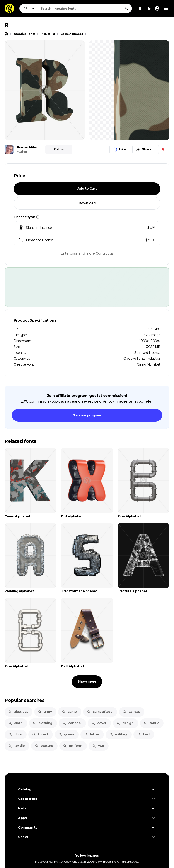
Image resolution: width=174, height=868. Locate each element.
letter (92, 734)
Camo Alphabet (149, 364)
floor (15, 734)
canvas (131, 712)
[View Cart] (140, 8)
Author (22, 152)
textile (16, 746)
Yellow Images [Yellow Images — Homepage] (87, 856)
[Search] (126, 8)
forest (40, 734)
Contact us (104, 253)
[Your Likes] (149, 8)
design (125, 723)
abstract (18, 712)
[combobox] (85, 8)
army (45, 712)
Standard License (147, 353)
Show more (87, 681)
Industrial (154, 359)
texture (44, 746)
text (143, 734)
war (98, 746)
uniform (72, 746)
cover (99, 723)
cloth (15, 723)
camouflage (100, 712)
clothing (42, 723)
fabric (151, 723)
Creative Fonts (134, 359)
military (118, 734)
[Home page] (6, 34)
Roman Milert (28, 147)
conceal (72, 723)
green (66, 734)
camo (69, 712)
